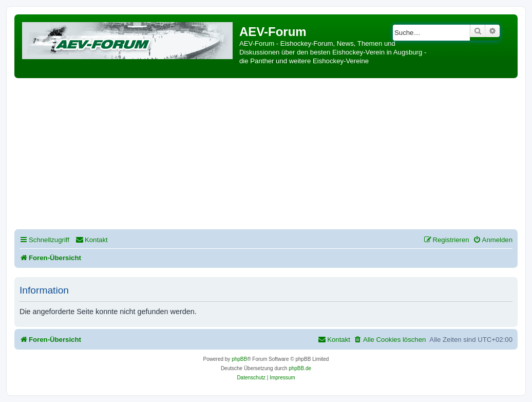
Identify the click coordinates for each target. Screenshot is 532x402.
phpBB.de (300, 368)
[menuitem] (92, 240)
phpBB (239, 359)
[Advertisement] (273, 155)
